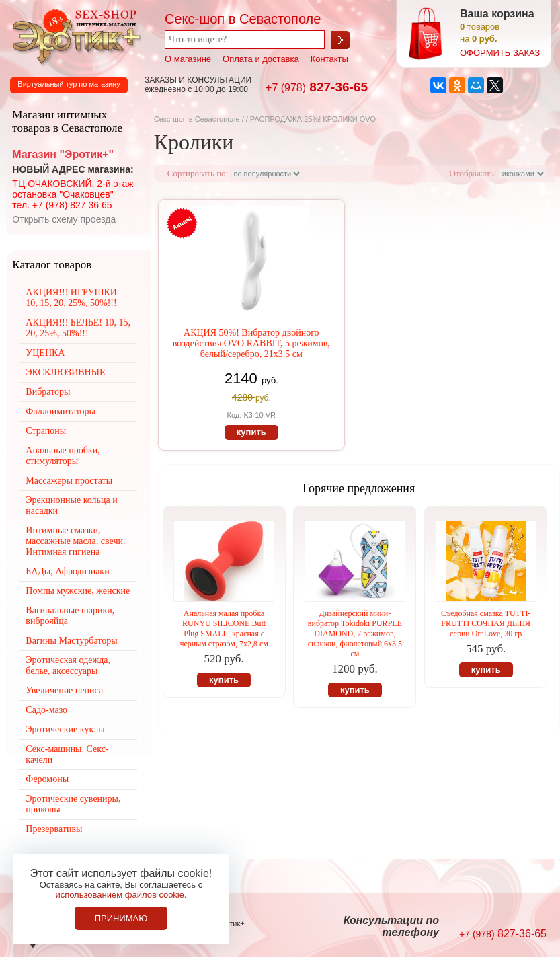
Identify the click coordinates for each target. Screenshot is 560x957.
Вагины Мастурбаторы (71, 641)
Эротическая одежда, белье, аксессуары (68, 665)
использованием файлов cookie (120, 895)
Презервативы (54, 829)
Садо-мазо (46, 710)
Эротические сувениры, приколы (73, 804)
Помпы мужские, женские (78, 591)
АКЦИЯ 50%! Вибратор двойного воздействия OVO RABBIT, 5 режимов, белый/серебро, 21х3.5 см (251, 343)
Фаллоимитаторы (61, 411)
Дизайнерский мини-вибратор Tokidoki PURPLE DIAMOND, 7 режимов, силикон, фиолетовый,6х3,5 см (355, 634)
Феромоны (47, 779)
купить (251, 432)
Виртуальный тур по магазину (69, 84)
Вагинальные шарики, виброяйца (70, 616)
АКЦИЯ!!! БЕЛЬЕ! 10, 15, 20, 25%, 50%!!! (78, 328)
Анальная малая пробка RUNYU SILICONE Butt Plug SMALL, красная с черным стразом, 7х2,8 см (224, 628)
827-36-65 (317, 87)
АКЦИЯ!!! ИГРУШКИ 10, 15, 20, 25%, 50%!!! (71, 298)
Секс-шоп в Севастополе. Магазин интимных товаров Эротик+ (74, 36)
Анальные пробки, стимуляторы (63, 456)
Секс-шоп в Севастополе (197, 119)
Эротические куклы (65, 729)
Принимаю (121, 918)
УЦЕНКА (45, 353)
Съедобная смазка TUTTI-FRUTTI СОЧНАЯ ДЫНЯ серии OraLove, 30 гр (486, 623)
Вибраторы (48, 392)
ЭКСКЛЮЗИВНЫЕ (65, 372)
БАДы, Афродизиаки (67, 571)
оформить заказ (500, 53)
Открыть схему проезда (64, 219)
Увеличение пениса (64, 690)
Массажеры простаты (69, 481)
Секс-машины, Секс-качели (67, 754)
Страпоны (46, 431)
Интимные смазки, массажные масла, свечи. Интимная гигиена (75, 541)
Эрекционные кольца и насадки (71, 505)
